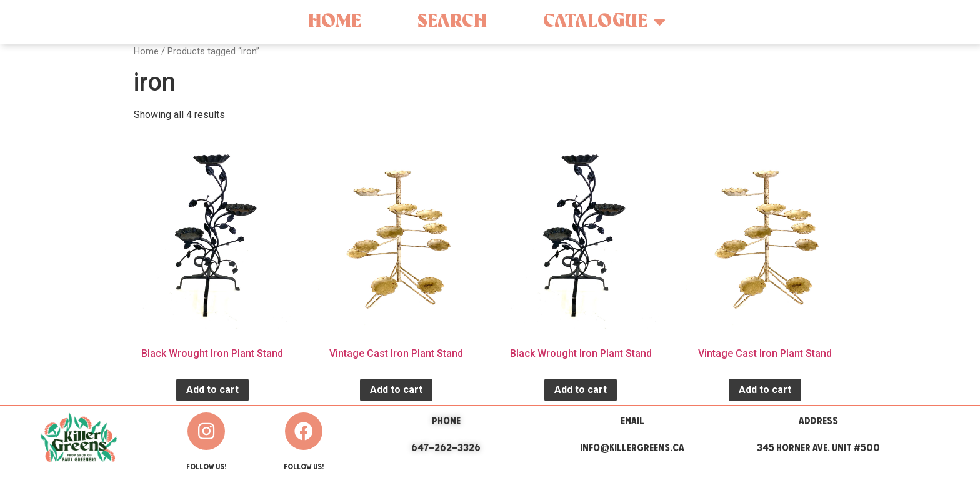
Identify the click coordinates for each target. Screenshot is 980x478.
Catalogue (604, 22)
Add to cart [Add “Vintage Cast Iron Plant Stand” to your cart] (396, 390)
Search (452, 22)
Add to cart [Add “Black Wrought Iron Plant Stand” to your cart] (212, 390)
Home (335, 22)
